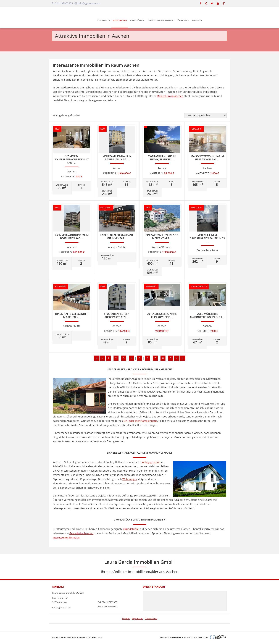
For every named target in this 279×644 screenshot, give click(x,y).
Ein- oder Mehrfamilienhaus (140, 421)
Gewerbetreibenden (81, 533)
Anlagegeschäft (151, 462)
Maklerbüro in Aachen (170, 96)
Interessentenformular (66, 537)
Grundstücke (131, 529)
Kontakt (197, 20)
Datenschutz (151, 618)
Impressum (137, 618)
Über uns (183, 20)
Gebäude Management (161, 20)
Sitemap (126, 618)
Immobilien (120, 20)
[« (97, 358)
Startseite (104, 20)
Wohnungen (130, 479)
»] (182, 358)
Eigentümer (137, 20)
